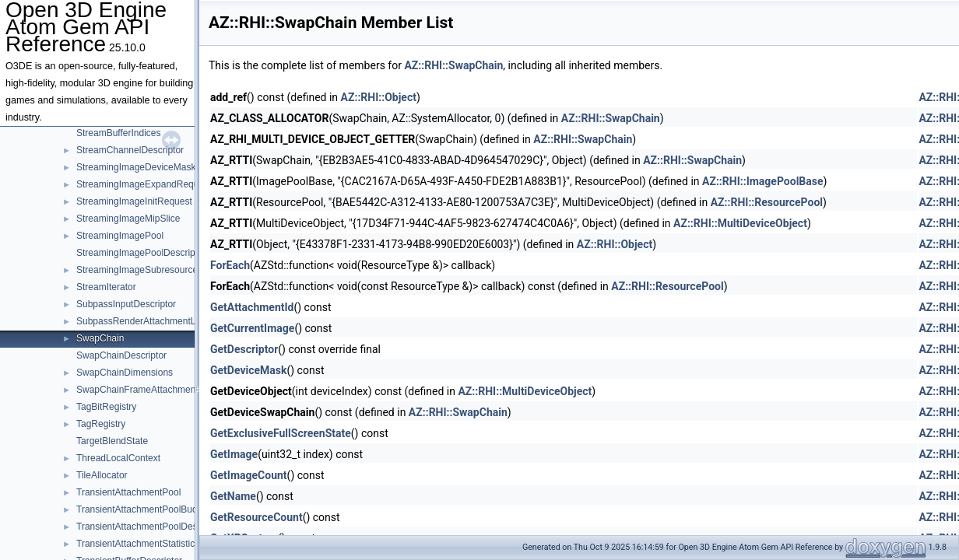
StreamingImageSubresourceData (147, 270)
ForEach (230, 265)
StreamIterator (106, 287)
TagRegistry (101, 424)
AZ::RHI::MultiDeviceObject (740, 223)
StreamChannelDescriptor (130, 150)
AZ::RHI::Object (379, 97)
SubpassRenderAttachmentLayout (148, 321)
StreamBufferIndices (119, 133)
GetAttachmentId (252, 307)
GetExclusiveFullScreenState (281, 433)
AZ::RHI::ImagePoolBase (763, 181)
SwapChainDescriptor (121, 355)
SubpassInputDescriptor (126, 304)
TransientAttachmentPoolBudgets (146, 509)
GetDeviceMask (248, 370)
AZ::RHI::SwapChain (453, 65)
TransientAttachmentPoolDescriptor (150, 527)
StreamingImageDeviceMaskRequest (153, 167)
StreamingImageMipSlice (128, 219)
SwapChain (100, 338)
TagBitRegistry (106, 407)
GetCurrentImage (252, 328)
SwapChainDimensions (125, 373)
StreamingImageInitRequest (134, 201)
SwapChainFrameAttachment (137, 390)
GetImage (234, 454)
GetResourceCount (256, 517)
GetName (233, 496)
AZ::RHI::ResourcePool (767, 202)
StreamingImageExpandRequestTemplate (163, 184)
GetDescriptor (244, 349)
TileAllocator (102, 475)
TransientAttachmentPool (128, 492)
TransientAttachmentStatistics (138, 544)
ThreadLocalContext (118, 458)
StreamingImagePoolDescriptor (141, 253)
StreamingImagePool (120, 236)
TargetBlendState (112, 441)
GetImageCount (249, 475)
